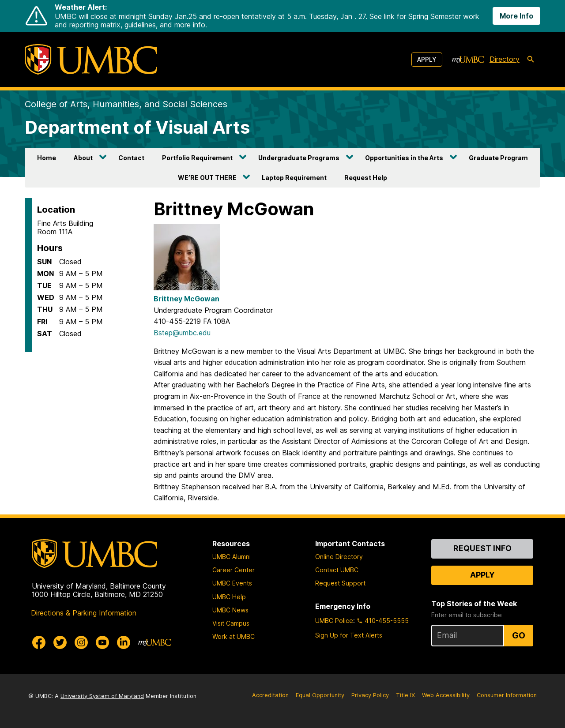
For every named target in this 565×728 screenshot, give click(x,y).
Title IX (405, 695)
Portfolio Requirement (197, 158)
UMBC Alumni (232, 557)
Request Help (366, 178)
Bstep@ (182, 333)
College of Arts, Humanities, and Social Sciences (126, 104)
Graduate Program (498, 158)
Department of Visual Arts (137, 127)
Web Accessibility (446, 695)
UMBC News (230, 610)
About (83, 158)
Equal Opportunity (320, 695)
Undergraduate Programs (299, 158)
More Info (516, 16)
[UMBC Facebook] (39, 642)
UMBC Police (334, 621)
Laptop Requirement (294, 178)
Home (47, 158)
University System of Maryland (102, 696)
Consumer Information (507, 695)
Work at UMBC (234, 636)
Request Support (340, 583)
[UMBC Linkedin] (124, 642)
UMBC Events (232, 583)
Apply (427, 59)
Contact (131, 158)
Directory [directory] (505, 59)
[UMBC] (91, 59)
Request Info (482, 548)
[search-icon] (531, 60)
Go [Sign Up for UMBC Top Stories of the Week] (519, 635)
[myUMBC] (468, 60)
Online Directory (339, 557)
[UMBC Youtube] (102, 642)
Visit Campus (231, 623)
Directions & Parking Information (84, 613)
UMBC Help (229, 597)
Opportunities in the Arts (404, 158)
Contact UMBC (337, 570)
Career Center (234, 570)
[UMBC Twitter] (60, 642)
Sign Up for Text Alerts (349, 635)
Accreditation (270, 695)
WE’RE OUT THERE (207, 178)
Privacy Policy (370, 695)
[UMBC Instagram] (81, 642)
